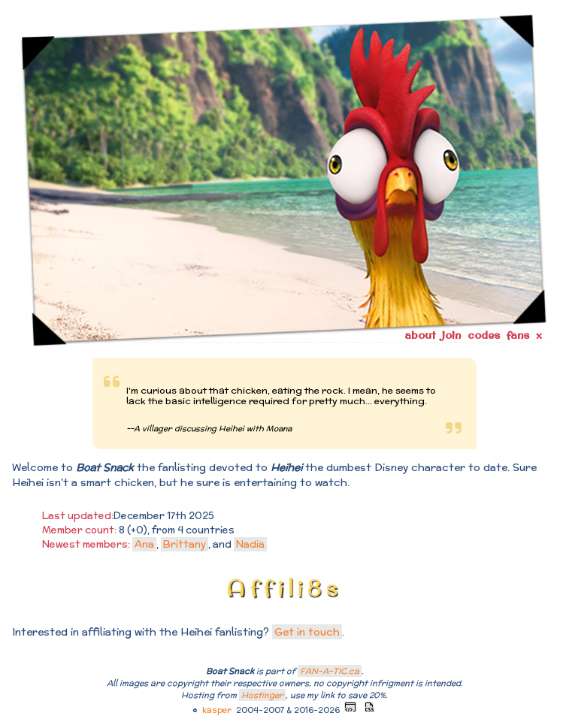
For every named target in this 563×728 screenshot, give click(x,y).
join (451, 335)
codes (484, 335)
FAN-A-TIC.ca (330, 671)
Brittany (185, 544)
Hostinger (262, 695)
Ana (144, 544)
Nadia (250, 544)
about (420, 335)
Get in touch (307, 632)
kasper (217, 710)
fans (518, 335)
